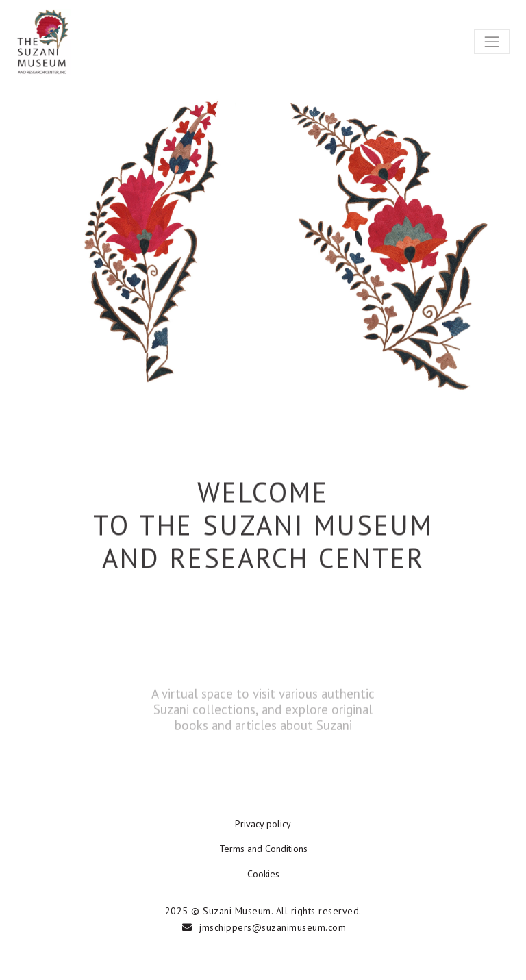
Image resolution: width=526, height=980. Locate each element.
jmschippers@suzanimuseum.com (273, 927)
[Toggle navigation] (492, 42)
